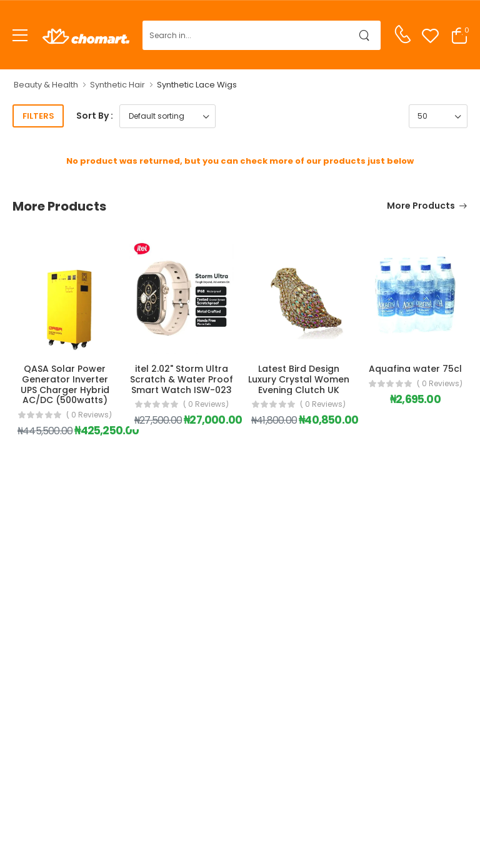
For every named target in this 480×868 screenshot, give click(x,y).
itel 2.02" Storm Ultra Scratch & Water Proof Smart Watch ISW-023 (182, 379)
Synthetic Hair (117, 85)
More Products (421, 207)
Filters (38, 116)
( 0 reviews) (89, 415)
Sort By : (95, 116)
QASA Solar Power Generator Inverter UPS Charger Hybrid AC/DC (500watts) (65, 384)
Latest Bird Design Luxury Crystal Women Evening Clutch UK (299, 379)
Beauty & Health (46, 85)
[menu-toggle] (20, 36)
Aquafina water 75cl (415, 369)
